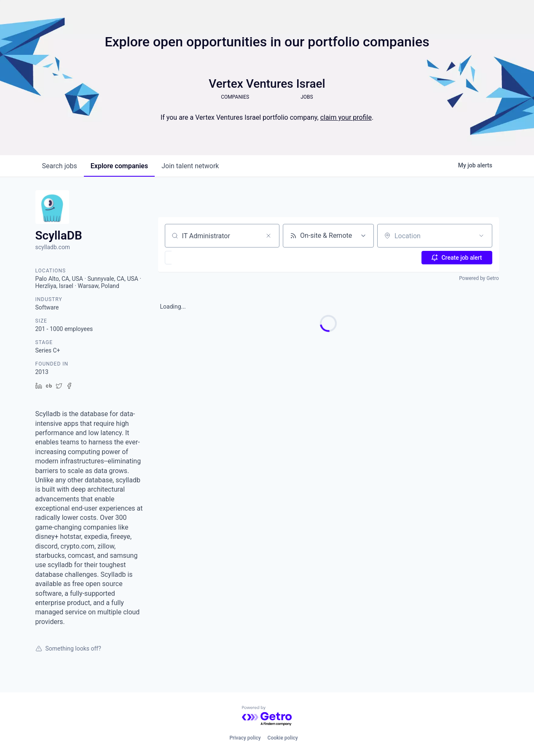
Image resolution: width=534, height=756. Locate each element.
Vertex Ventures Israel (267, 84)
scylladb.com (53, 247)
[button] (193, 258)
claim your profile (346, 117)
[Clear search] (268, 236)
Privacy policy (245, 738)
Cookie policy (283, 738)
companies (119, 166)
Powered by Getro (479, 278)
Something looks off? (68, 648)
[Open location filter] (481, 236)
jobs (60, 166)
